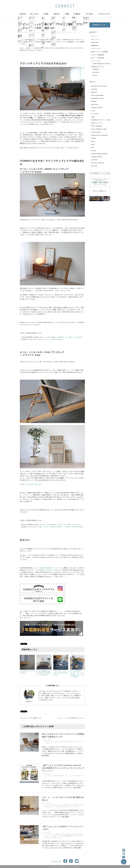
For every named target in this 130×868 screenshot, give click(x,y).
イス (39, 32)
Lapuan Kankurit (97, 157)
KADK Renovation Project (101, 64)
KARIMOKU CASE (97, 98)
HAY (93, 147)
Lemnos (94, 151)
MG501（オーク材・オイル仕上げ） (71, 337)
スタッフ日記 (74, 805)
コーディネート (96, 49)
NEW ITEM (77, 776)
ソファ (34, 32)
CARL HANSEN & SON (58, 32)
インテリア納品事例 (98, 55)
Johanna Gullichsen (98, 163)
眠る (68, 14)
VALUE (95, 75)
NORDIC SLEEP (97, 108)
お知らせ (57, 742)
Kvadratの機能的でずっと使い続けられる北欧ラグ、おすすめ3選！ (44, 673)
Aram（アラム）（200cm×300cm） (50, 527)
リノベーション (96, 61)
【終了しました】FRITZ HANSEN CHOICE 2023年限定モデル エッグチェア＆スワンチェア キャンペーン (63, 768)
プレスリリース (105, 14)
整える (78, 14)
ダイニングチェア (54, 805)
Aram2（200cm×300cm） (75, 527)
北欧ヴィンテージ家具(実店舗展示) (63, 836)
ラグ (48, 32)
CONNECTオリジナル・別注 (101, 120)
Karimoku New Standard (99, 135)
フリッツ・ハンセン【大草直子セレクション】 (71, 718)
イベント (94, 36)
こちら (76, 42)
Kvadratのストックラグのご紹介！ (27, 672)
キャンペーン (79, 742)
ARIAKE (94, 101)
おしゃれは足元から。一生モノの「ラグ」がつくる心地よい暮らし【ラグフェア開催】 (77, 674)
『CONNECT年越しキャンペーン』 (50, 568)
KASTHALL (95, 104)
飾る (47, 14)
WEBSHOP (124, 863)
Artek (93, 141)
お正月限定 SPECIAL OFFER (48, 570)
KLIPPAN (94, 160)
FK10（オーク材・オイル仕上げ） (70, 525)
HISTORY (96, 72)
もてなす (90, 14)
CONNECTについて (98, 67)
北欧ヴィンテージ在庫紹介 (100, 52)
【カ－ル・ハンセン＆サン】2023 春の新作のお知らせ (63, 799)
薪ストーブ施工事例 (98, 58)
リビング (44, 32)
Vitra (93, 144)
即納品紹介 (95, 46)
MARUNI (94, 92)
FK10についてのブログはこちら (31, 484)
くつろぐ (36, 14)
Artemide (94, 89)
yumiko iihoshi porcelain (99, 154)
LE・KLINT (95, 114)
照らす (57, 14)
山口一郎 (94, 166)
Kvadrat (68, 32)
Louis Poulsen (96, 132)
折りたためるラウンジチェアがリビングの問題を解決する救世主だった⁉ (63, 735)
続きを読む (46, 756)
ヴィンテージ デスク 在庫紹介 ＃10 (31, 718)
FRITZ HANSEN (59, 776)
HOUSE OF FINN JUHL (99, 86)
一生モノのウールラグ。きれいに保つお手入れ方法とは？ (61, 673)
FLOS (93, 111)
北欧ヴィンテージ (61, 834)
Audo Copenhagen (97, 95)
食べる (24, 14)
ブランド (77, 807)
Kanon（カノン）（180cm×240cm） (51, 339)
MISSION (96, 69)
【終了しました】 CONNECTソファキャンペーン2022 (63, 828)
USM (93, 117)
